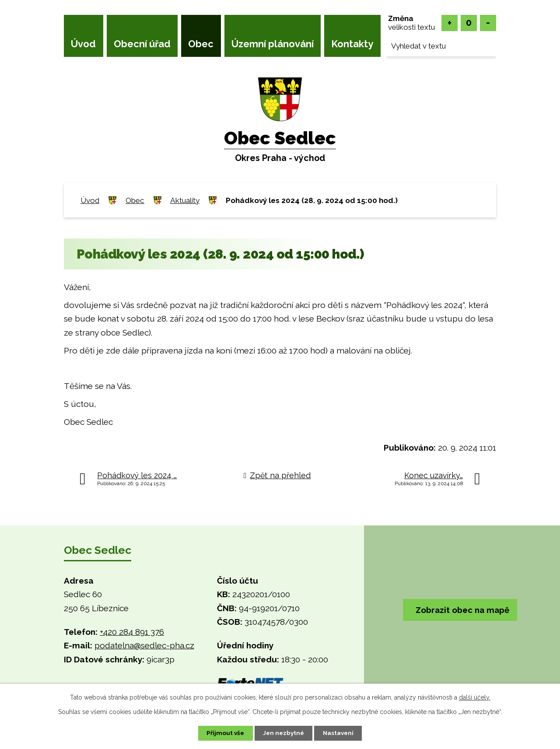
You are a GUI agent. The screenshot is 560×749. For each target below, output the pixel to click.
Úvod (83, 44)
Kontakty (352, 44)
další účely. (475, 697)
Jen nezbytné (283, 733)
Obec (201, 44)
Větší (450, 23)
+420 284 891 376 (132, 632)
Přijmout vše (223, 733)
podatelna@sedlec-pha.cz (144, 645)
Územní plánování (273, 44)
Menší (488, 23)
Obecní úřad (142, 44)
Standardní (469, 23)
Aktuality (185, 200)
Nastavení (341, 733)
